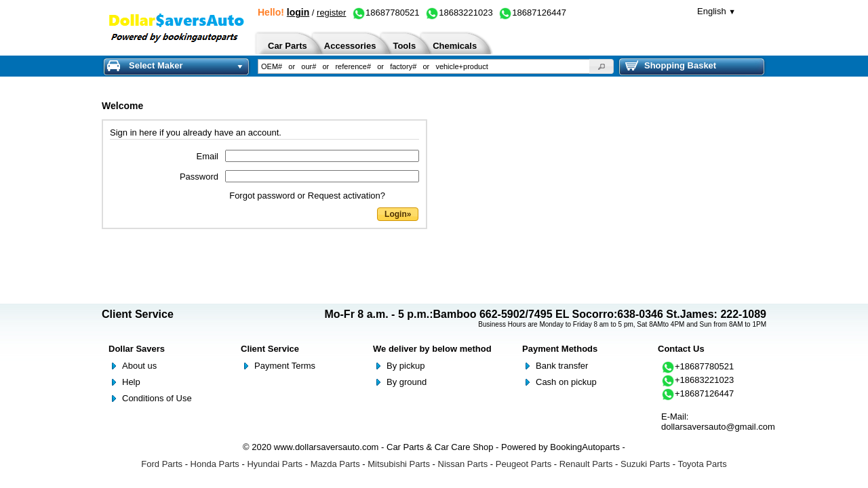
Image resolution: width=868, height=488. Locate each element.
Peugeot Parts (524, 464)
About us (139, 366)
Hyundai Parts (275, 464)
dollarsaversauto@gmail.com (718, 427)
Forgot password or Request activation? (307, 196)
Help (131, 382)
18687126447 (532, 13)
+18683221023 (697, 380)
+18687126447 (697, 393)
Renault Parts (586, 464)
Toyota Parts (702, 464)
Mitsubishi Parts (399, 464)
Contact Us (681, 349)
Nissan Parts (463, 464)
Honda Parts (215, 464)
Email (207, 156)
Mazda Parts (335, 464)
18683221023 (459, 13)
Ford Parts (162, 464)
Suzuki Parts (645, 464)
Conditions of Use (157, 398)
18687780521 (386, 13)
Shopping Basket (671, 66)
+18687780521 (697, 366)
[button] (601, 66)
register (331, 13)
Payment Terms (285, 366)
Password (199, 177)
